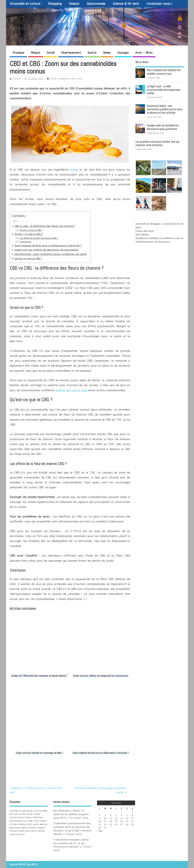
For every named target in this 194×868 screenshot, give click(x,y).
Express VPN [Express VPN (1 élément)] (31, 817)
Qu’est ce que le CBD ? (28, 259)
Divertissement (71, 53)
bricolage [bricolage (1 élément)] (14, 811)
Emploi (74, 4)
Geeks (107, 53)
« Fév (100, 831)
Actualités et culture (25, 4)
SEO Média (142, 235)
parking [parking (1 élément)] (44, 824)
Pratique (18, 53)
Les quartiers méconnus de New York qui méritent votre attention (157, 143)
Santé (51, 53)
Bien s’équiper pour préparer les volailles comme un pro (164, 72)
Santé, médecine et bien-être (66, 79)
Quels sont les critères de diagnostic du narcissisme (47, 250)
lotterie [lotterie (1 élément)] (22, 824)
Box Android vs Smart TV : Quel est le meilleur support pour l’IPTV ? (71, 814)
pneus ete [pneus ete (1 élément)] (14, 828)
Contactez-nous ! (159, 4)
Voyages (123, 53)
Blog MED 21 (28, 22)
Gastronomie (96, 4)
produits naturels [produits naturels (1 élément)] (29, 828)
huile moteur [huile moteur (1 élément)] (40, 821)
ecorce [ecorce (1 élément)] (21, 817)
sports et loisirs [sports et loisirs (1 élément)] (17, 834)
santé (74, 170)
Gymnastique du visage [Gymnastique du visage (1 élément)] (21, 821)
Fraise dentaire (145, 231)
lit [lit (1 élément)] (11, 824)
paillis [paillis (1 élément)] (36, 824)
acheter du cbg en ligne (72, 390)
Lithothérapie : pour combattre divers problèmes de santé (50, 254)
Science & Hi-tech (126, 4)
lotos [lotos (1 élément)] (15, 824)
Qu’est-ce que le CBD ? (31, 230)
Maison (36, 53)
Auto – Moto (144, 53)
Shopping (55, 4)
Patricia (17, 79)
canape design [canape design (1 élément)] (26, 811)
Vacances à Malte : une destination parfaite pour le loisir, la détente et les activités (165, 109)
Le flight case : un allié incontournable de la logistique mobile (163, 90)
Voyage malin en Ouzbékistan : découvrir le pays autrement (163, 127)
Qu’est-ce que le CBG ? (29, 234)
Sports (92, 53)
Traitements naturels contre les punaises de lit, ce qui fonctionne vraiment (71, 843)
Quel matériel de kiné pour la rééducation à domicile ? (48, 246)
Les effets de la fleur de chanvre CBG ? (39, 238)
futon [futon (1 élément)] (40, 817)
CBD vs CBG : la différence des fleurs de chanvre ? (45, 226)
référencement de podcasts (153, 242)
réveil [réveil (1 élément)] (28, 831)
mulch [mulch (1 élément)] (29, 824)
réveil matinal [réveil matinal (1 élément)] (38, 831)
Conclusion (25, 242)
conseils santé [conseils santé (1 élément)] (26, 814)
